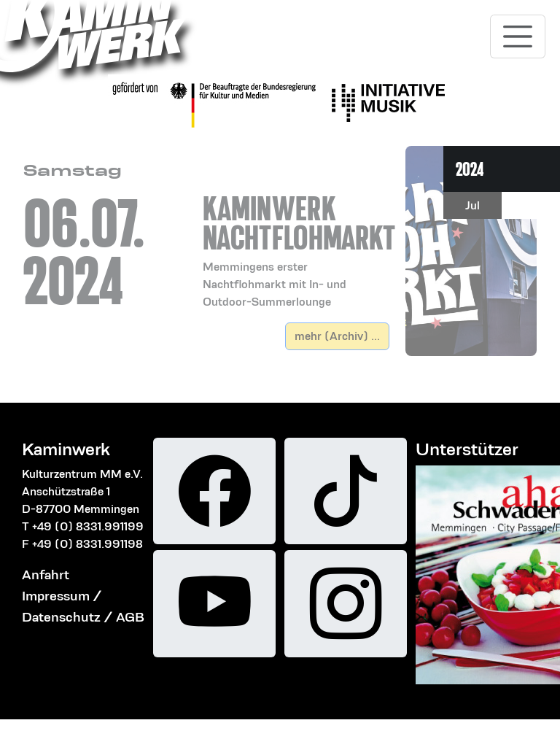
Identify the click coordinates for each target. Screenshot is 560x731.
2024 (470, 169)
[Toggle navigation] (518, 36)
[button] (296, 234)
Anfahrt (46, 575)
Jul (472, 205)
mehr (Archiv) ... (337, 336)
